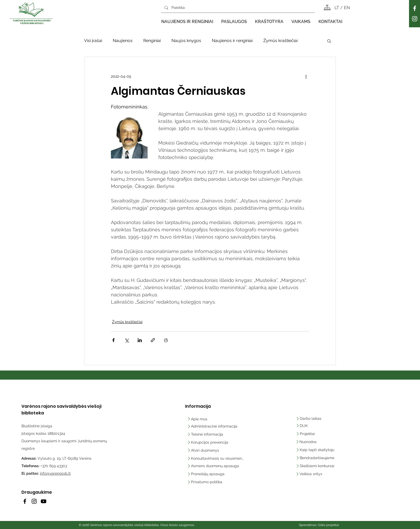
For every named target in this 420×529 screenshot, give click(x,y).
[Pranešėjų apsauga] (215, 474)
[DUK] (311, 426)
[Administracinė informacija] (213, 426)
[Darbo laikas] (310, 418)
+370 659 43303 (54, 466)
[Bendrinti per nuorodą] (153, 340)
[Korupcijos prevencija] (209, 442)
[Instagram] (415, 19)
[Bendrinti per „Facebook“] (113, 340)
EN (347, 8)
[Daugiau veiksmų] (306, 76)
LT (337, 8)
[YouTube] (44, 501)
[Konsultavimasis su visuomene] (215, 458)
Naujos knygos (186, 41)
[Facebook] (415, 8)
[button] (187, 22)
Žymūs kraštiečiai (280, 41)
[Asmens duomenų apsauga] (215, 466)
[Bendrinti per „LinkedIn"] (140, 340)
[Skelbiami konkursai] (318, 466)
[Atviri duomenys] (205, 450)
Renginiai (152, 41)
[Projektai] (306, 434)
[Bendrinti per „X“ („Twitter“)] (127, 340)
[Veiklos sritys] (317, 474)
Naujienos (123, 41)
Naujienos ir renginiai (232, 41)
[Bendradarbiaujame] (318, 458)
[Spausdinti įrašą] (166, 340)
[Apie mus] (205, 419)
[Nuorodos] (308, 442)
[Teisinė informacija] (206, 434)
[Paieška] (237, 8)
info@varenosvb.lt (55, 473)
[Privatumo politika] (215, 482)
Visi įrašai (93, 41)
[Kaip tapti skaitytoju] (318, 450)
